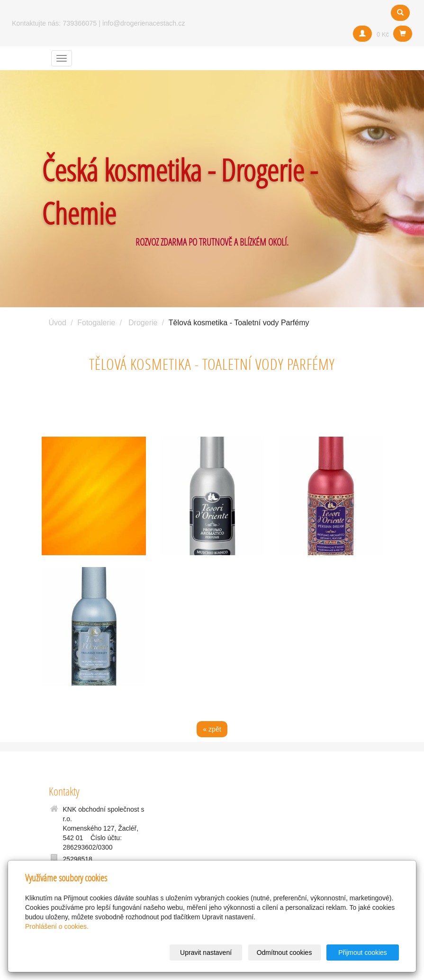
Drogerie (143, 323)
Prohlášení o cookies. (57, 926)
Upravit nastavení (206, 953)
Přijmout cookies (363, 953)
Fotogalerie (96, 323)
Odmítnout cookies (284, 953)
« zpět (212, 729)
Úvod (58, 323)
